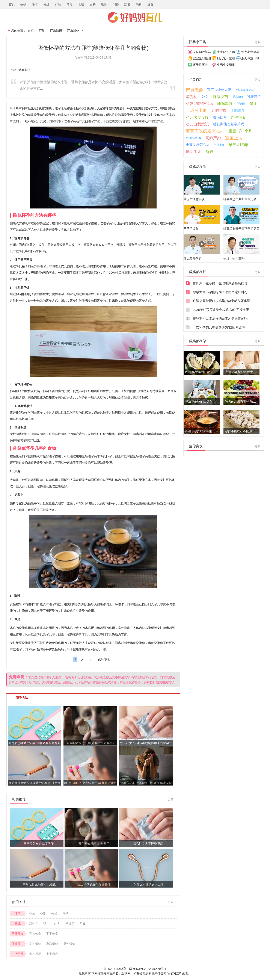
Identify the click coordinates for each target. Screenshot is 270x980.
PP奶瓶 (241, 104)
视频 (104, 4)
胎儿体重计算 (250, 58)
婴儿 (46, 924)
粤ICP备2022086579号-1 (150, 969)
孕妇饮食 (35, 934)
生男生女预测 (226, 65)
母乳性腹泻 (238, 110)
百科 (93, 4)
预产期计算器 (250, 52)
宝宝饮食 (52, 934)
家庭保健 (52, 944)
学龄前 (70, 924)
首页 (12, 4)
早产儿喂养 (238, 145)
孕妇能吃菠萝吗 (244, 90)
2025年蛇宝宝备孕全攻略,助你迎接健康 (221, 310)
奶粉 (139, 4)
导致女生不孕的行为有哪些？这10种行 (220, 292)
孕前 (32, 914)
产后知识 (56, 30)
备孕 (23, 4)
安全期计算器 (202, 52)
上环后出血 (196, 110)
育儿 (69, 4)
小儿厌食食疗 (197, 117)
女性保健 (35, 944)
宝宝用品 (52, 954)
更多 (170, 799)
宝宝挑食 (219, 145)
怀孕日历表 (200, 65)
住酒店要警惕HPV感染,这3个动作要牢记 (222, 301)
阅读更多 (104, 660)
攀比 (253, 104)
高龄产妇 (213, 138)
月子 (65, 914)
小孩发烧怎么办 (198, 145)
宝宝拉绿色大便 (219, 90)
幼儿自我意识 (197, 124)
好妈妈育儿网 (135, 17)
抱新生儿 (193, 152)
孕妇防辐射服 (193, 138)
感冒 (150, 4)
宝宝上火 (234, 138)
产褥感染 (194, 90)
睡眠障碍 (225, 104)
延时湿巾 (219, 110)
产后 (58, 4)
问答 (116, 4)
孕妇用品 (35, 954)
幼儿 (57, 924)
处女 (205, 97)
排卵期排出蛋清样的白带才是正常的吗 (220, 318)
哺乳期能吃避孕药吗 (229, 124)
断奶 (209, 152)
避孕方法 (24, 70)
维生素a (238, 117)
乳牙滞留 (254, 97)
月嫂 (83, 924)
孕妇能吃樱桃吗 (199, 104)
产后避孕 (73, 30)
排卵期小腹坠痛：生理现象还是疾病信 (220, 283)
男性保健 (69, 944)
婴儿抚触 (238, 97)
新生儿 (34, 924)
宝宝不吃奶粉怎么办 (205, 131)
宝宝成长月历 (226, 52)
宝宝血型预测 (202, 58)
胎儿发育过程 (226, 58)
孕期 (43, 914)
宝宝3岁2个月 (240, 131)
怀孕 (35, 4)
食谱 (81, 4)
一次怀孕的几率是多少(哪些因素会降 (219, 327)
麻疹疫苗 (220, 97)
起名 (127, 4)
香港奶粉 (220, 117)
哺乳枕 (192, 97)
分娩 (46, 4)
